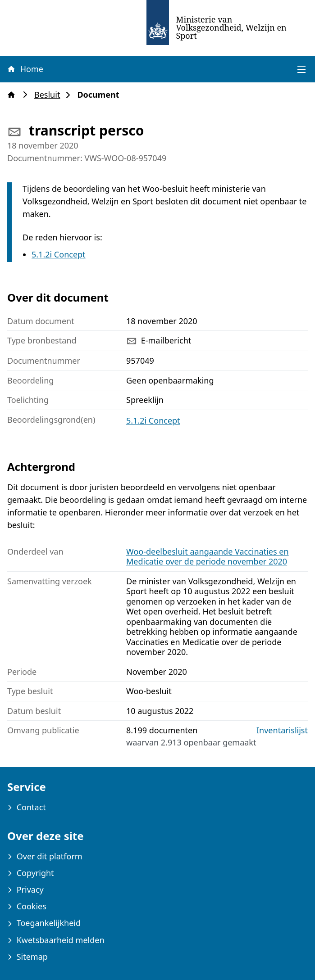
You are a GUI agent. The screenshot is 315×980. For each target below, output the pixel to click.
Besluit (50, 95)
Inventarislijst (282, 730)
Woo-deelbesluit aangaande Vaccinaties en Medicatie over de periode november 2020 (208, 557)
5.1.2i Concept (59, 254)
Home (25, 69)
